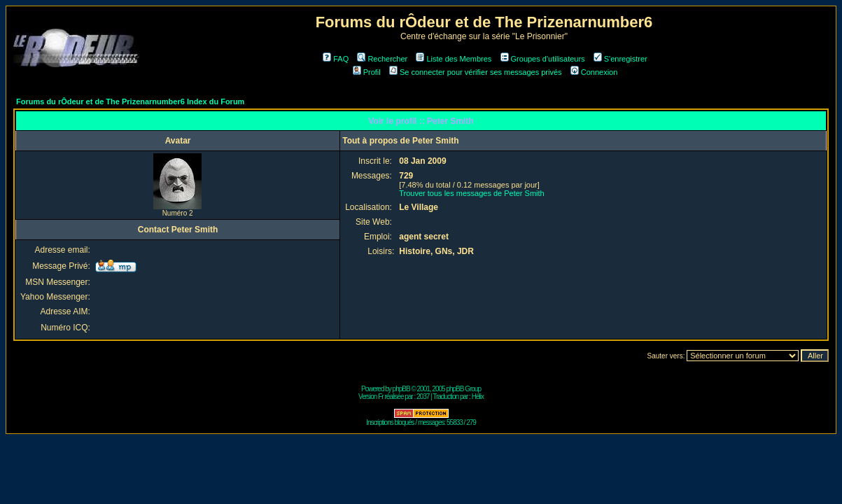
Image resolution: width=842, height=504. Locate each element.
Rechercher (382, 59)
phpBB (401, 389)
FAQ (336, 59)
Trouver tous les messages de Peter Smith (471, 193)
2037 (423, 397)
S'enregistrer (620, 59)
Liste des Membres (454, 59)
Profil (367, 72)
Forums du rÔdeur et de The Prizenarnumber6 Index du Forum (130, 101)
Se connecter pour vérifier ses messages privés (476, 72)
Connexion (594, 72)
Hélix (478, 397)
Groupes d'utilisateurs (543, 59)
